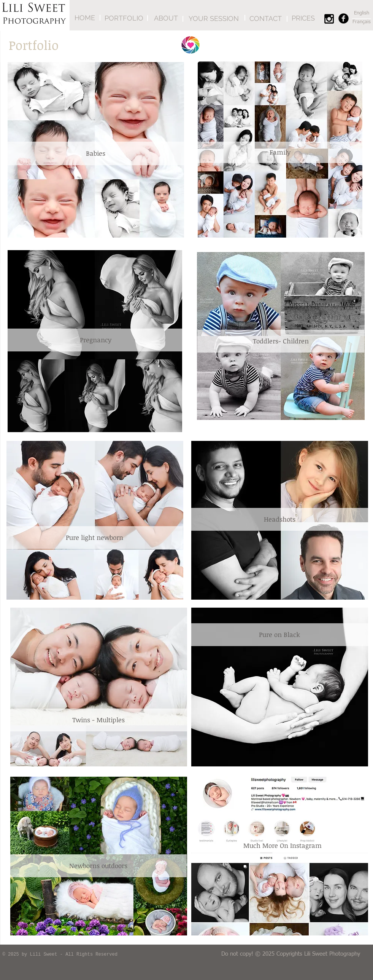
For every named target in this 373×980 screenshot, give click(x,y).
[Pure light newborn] (95, 538)
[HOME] (85, 18)
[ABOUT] (166, 18)
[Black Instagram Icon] (329, 19)
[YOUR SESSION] (214, 18)
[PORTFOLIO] (124, 18)
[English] (362, 13)
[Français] (362, 22)
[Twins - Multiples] (99, 720)
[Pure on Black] (280, 635)
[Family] (280, 152)
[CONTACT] (266, 18)
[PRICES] (303, 18)
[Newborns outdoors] (98, 866)
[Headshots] (280, 519)
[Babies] (96, 153)
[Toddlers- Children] (281, 341)
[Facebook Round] (344, 18)
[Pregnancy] (96, 340)
